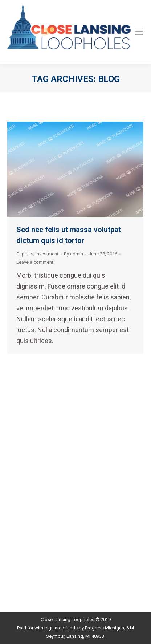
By (74, 254)
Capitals (25, 254)
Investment (47, 254)
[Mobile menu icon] (139, 32)
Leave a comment (35, 262)
